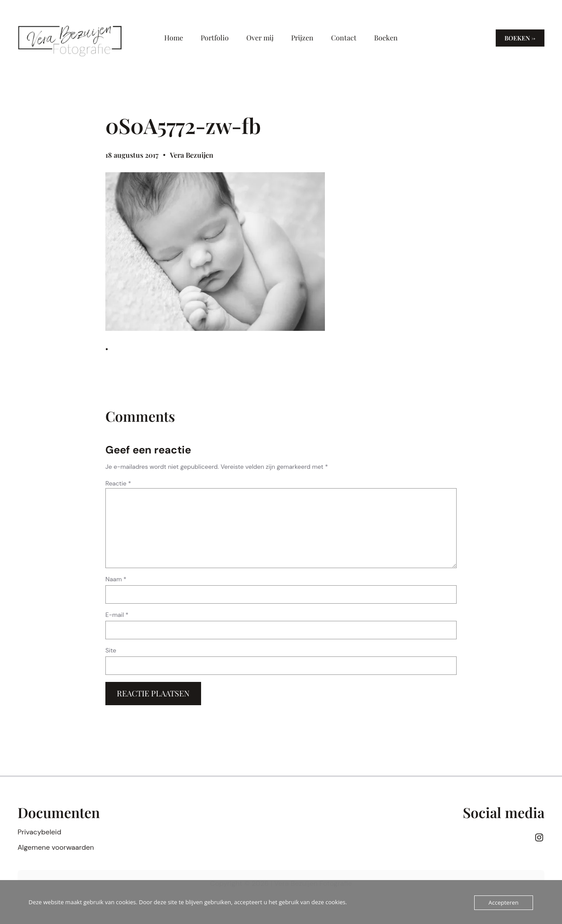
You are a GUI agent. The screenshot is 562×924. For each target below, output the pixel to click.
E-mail (117, 615)
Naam (116, 579)
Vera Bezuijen (192, 155)
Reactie (118, 483)
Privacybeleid (39, 832)
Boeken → (520, 38)
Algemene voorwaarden (56, 847)
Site (111, 650)
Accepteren (504, 902)
